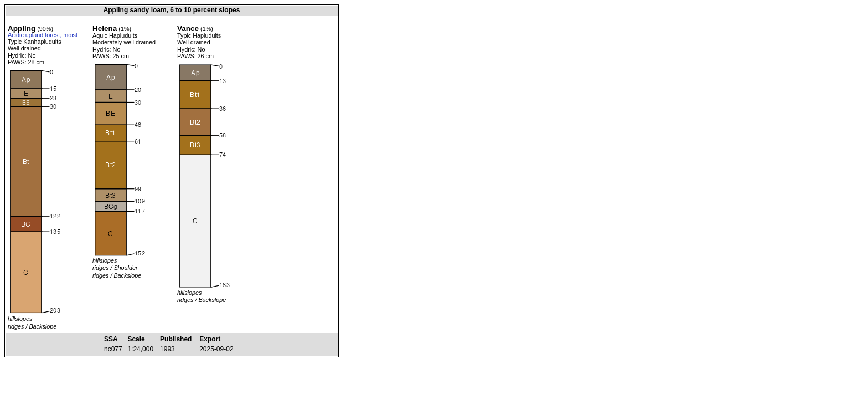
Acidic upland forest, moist (43, 35)
